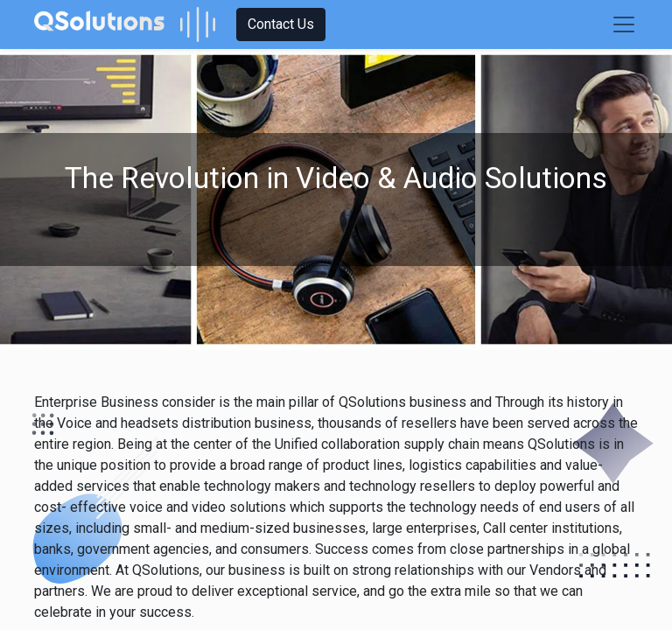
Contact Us (281, 24)
